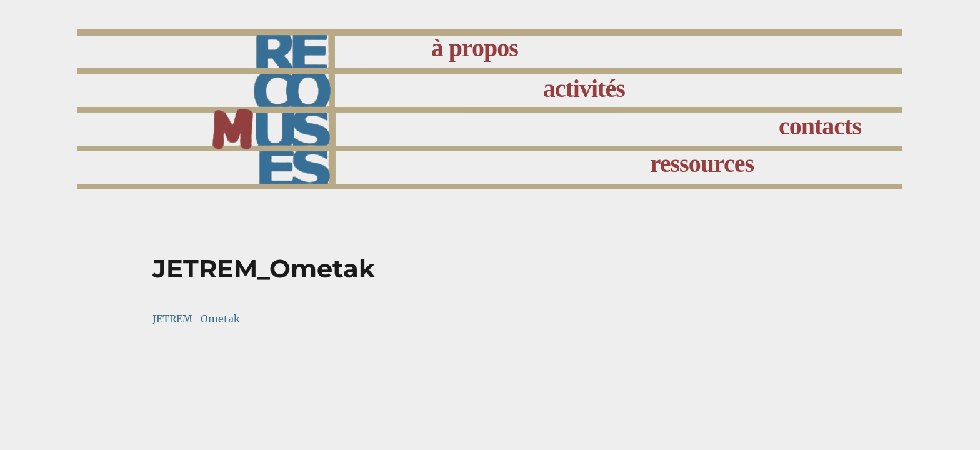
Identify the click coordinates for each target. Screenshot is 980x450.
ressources (702, 163)
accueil (328, 104)
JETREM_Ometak (196, 319)
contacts (820, 126)
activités (584, 88)
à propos (475, 48)
